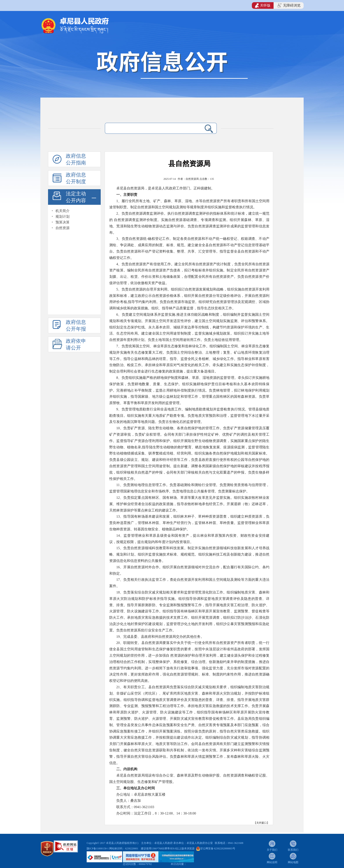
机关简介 (63, 211)
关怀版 (263, 5)
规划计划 (63, 217)
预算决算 (63, 222)
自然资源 (63, 228)
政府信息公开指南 (76, 159)
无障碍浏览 (289, 5)
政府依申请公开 (76, 344)
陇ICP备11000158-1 (98, 848)
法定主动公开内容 (76, 197)
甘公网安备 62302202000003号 (218, 848)
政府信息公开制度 (76, 178)
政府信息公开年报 (76, 326)
